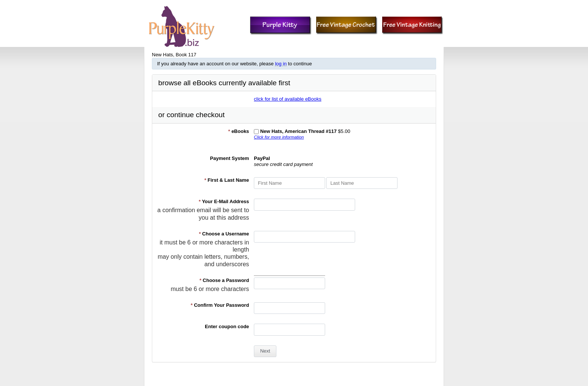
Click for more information (279, 137)
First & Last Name (227, 180)
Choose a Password (224, 280)
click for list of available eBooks (288, 99)
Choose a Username (224, 234)
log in (281, 64)
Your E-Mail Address (224, 201)
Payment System (229, 158)
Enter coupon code (227, 326)
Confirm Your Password (220, 305)
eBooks (238, 131)
